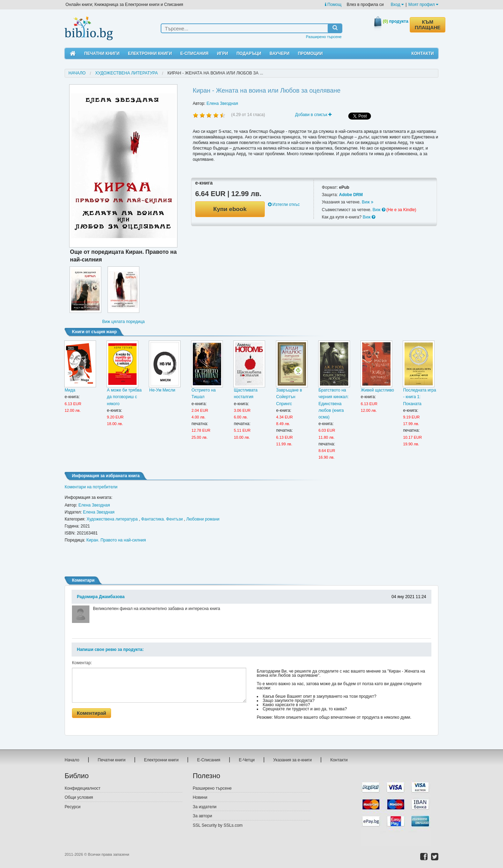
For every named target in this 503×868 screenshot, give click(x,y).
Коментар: (82, 663)
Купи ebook (230, 209)
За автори (202, 816)
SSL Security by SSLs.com (218, 825)
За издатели (205, 807)
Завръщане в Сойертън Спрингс (289, 397)
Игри (223, 53)
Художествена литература (127, 73)
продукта (396, 21)
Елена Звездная (222, 103)
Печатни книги (102, 53)
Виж (368, 202)
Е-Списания (194, 53)
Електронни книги (150, 53)
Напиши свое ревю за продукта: (110, 650)
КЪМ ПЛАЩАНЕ (428, 25)
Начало (77, 73)
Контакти (423, 53)
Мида (70, 390)
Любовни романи (203, 519)
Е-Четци (247, 760)
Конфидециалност (83, 788)
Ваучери (280, 53)
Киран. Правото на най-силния (116, 540)
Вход (397, 5)
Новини (200, 797)
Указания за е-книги (292, 760)
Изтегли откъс (284, 205)
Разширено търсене (324, 37)
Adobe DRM (351, 195)
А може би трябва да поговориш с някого (124, 397)
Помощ (333, 5)
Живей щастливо (377, 390)
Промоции (310, 53)
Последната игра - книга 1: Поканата (420, 397)
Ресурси (72, 807)
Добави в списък (314, 115)
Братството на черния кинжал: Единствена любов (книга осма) (334, 404)
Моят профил (423, 5)
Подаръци (249, 53)
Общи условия (79, 797)
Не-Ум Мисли (162, 390)
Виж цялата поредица (123, 322)
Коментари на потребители (91, 487)
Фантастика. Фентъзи (162, 519)
